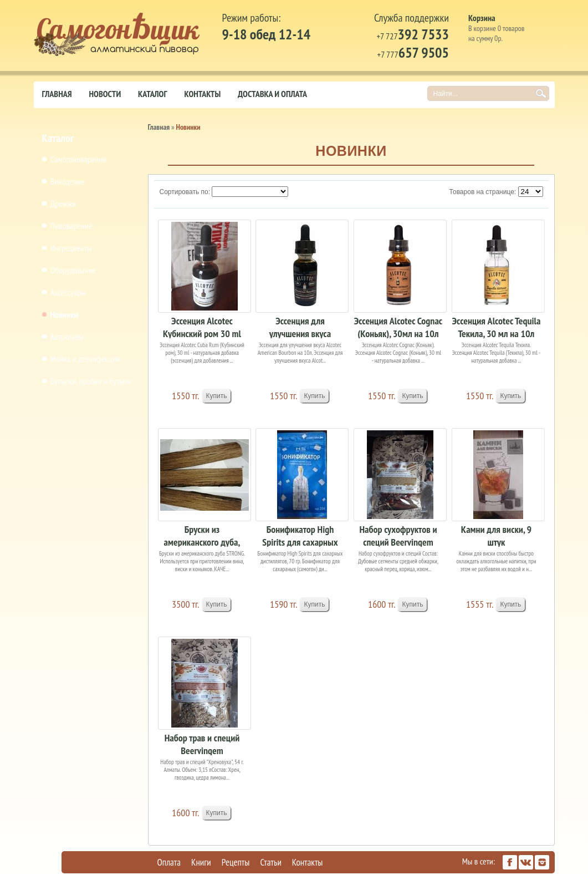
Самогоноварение (78, 159)
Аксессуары (68, 292)
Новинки (64, 314)
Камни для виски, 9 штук (496, 535)
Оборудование (73, 270)
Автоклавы (67, 337)
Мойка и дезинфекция (85, 359)
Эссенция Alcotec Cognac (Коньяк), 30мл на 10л (398, 326)
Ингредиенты (71, 248)
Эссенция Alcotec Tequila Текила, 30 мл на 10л (496, 326)
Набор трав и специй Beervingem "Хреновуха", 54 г (202, 743)
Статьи (270, 862)
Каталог (152, 94)
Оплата (169, 862)
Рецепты (236, 862)
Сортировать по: (185, 192)
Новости (105, 94)
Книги (201, 862)
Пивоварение (71, 226)
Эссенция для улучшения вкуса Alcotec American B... (300, 326)
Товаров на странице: (483, 192)
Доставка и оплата (272, 94)
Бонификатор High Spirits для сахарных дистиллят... (300, 535)
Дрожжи (63, 204)
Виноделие (68, 181)
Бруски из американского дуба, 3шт (202, 535)
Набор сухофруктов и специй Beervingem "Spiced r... (398, 535)
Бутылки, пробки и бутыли (91, 381)
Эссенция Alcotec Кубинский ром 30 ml (202, 326)
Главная (57, 94)
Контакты (202, 94)
